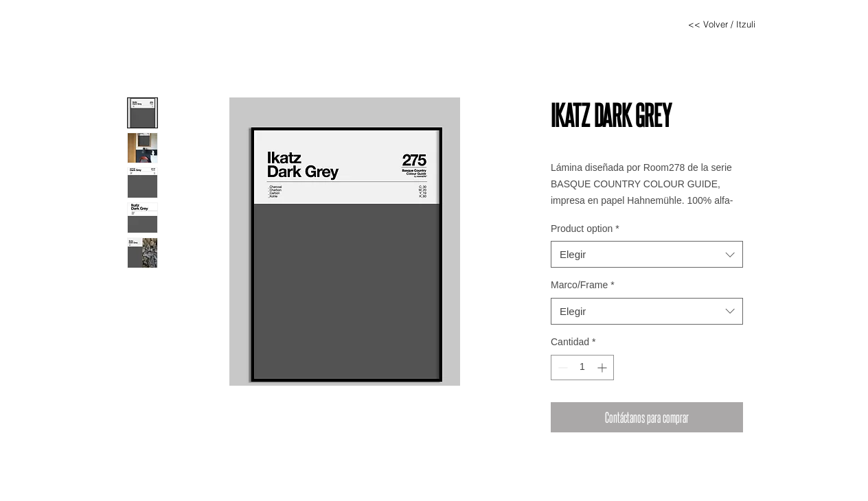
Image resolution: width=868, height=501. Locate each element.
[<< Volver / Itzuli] (722, 24)
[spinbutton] (582, 368)
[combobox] (647, 254)
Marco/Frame (583, 285)
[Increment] (603, 368)
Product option (585, 229)
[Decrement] (561, 368)
